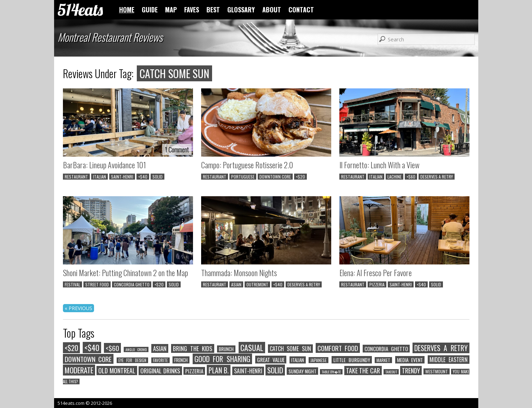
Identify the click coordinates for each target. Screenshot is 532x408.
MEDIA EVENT (410, 360)
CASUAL (252, 348)
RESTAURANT (76, 177)
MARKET (383, 360)
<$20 (300, 177)
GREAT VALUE (271, 360)
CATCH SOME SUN (290, 349)
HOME (127, 10)
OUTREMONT (257, 284)
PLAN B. (219, 370)
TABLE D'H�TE (331, 372)
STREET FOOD (97, 284)
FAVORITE (160, 360)
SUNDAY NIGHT (303, 371)
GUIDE (150, 10)
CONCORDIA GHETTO (132, 284)
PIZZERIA (377, 284)
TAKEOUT (391, 372)
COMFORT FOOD (338, 348)
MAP (171, 10)
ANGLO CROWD (136, 349)
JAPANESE (318, 360)
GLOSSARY (241, 10)
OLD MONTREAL (117, 371)
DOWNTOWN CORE (275, 177)
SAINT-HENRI (122, 177)
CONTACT (301, 10)
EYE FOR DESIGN (132, 360)
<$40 (143, 177)
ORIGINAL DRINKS (160, 371)
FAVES (192, 10)
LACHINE (394, 177)
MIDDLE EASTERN (449, 360)
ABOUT (272, 10)
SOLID (157, 177)
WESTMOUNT (437, 371)
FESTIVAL (72, 284)
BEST (213, 10)
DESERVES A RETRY (437, 177)
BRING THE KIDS (193, 348)
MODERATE (79, 370)
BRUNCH (226, 349)
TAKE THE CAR (363, 371)
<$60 (411, 177)
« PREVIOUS (78, 308)
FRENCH (181, 360)
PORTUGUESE (243, 177)
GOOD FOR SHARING (222, 359)
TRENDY (411, 371)
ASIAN (236, 284)
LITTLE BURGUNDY (352, 360)
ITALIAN (100, 177)
